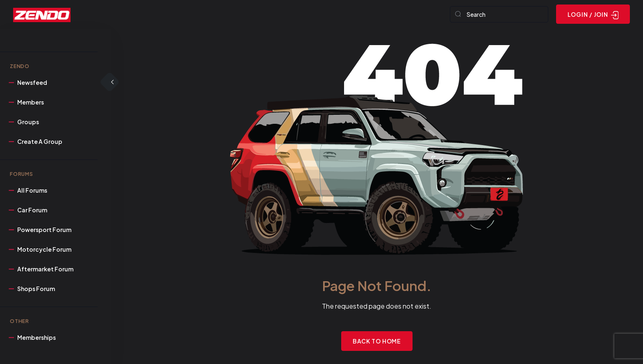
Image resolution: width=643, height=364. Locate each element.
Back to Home (377, 341)
